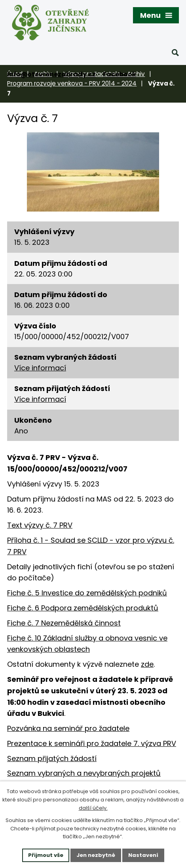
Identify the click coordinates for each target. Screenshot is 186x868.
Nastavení (143, 855)
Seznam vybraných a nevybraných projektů (84, 773)
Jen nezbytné (96, 855)
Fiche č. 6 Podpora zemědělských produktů (83, 608)
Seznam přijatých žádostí (52, 758)
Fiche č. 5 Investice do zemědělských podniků (87, 593)
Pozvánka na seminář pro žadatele (68, 728)
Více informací (40, 368)
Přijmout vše (46, 855)
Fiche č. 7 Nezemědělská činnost (64, 623)
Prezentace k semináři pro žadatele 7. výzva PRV (92, 743)
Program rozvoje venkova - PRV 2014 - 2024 (72, 83)
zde (147, 664)
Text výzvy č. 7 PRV (40, 525)
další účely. (93, 808)
